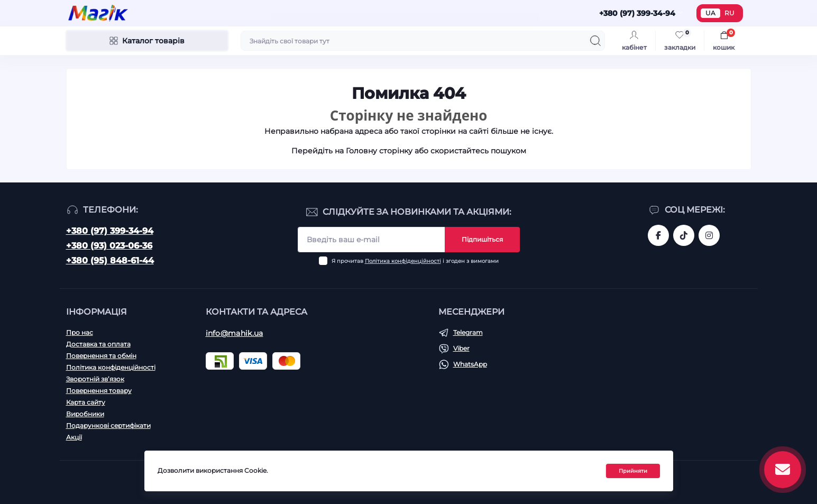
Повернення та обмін (101, 356)
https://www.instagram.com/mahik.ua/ (709, 235)
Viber (461, 348)
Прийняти (633, 471)
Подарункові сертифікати (108, 425)
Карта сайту (86, 402)
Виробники (85, 414)
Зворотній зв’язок (95, 379)
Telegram (468, 332)
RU (729, 13)
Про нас (80, 332)
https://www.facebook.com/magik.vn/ (658, 235)
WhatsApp (470, 364)
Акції (74, 437)
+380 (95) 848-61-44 (110, 260)
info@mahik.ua (235, 333)
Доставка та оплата (98, 344)
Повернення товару (99, 391)
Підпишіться (482, 239)
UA (710, 13)
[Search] (595, 41)
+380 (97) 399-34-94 (110, 231)
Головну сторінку (379, 151)
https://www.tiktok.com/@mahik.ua (684, 235)
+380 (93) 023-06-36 (109, 246)
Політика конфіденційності (403, 261)
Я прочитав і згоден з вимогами (415, 261)
